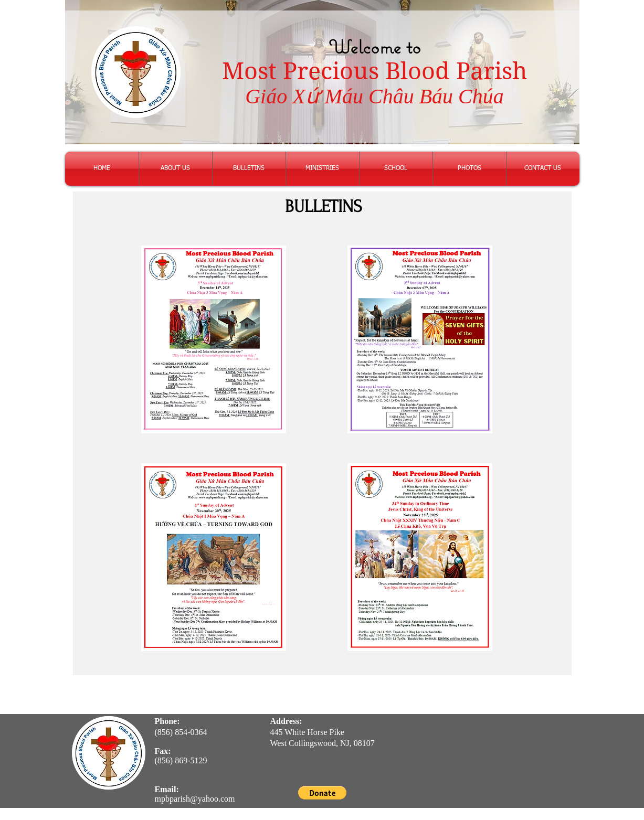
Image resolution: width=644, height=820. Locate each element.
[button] (322, 793)
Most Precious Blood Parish (375, 71)
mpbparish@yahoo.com (195, 799)
